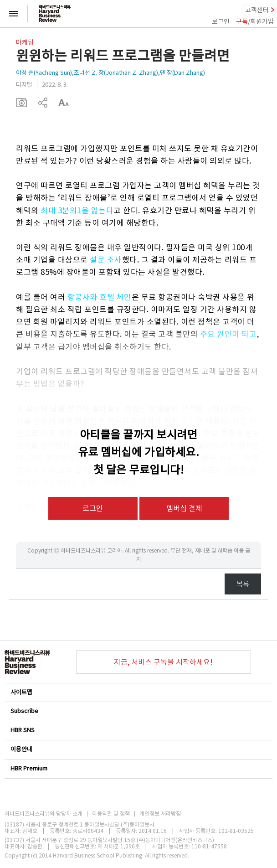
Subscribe (138, 711)
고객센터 (257, 10)
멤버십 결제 (184, 508)
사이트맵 (138, 692)
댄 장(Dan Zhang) (182, 73)
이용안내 (138, 749)
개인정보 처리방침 (160, 814)
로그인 (221, 21)
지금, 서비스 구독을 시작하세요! (163, 662)
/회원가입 (255, 21)
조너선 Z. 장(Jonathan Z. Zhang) (116, 73)
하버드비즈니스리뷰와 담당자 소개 (44, 814)
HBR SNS (138, 730)
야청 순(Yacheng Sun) (44, 73)
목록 (243, 584)
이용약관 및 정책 (111, 814)
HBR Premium (138, 768)
